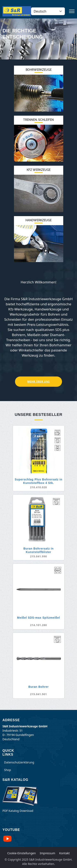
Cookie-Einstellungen (21, 853)
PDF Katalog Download (18, 811)
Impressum (48, 853)
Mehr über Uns (38, 382)
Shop (7, 770)
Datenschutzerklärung (19, 762)
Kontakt (64, 853)
